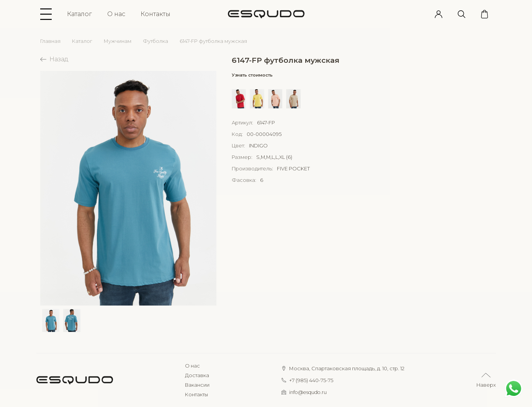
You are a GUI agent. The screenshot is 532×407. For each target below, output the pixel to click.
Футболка (156, 41)
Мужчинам (118, 41)
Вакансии (197, 385)
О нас (116, 14)
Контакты (156, 14)
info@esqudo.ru (308, 392)
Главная (50, 41)
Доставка (197, 375)
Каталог (79, 14)
